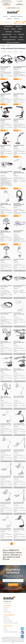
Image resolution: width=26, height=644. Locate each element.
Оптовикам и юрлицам (16, 16)
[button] (7, 5)
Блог (5, 628)
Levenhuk (10, 2)
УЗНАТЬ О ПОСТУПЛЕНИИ (6, 271)
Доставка (6, 608)
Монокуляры (17, 32)
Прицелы (20, 29)
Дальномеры (9, 32)
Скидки (6, 630)
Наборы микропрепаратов (9, 40)
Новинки (9, 19)
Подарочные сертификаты (13, 42)
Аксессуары (21, 40)
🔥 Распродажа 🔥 (9, 26)
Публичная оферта (8, 621)
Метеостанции (13, 37)
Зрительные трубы (7, 34)
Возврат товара (8, 612)
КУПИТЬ (3, 79)
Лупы (15, 34)
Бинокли (13, 29)
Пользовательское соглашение (11, 623)
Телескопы (6, 29)
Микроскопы (19, 26)
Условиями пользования (15, 589)
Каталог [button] (5, 16)
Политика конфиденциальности (11, 632)
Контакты (17, 19)
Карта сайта (7, 619)
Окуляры (5, 37)
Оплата (6, 610)
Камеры (21, 37)
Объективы (21, 34)
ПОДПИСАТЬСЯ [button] (13, 585)
